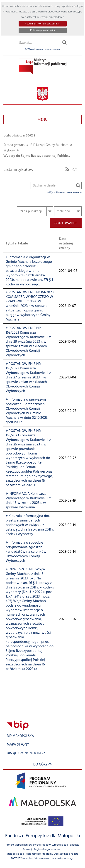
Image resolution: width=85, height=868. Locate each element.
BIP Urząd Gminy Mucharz (49, 145)
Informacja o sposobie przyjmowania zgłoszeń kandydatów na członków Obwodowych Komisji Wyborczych (26, 552)
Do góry (42, 765)
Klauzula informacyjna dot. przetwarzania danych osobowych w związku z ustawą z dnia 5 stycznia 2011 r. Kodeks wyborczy (30, 525)
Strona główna (14, 145)
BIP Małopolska (20, 736)
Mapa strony (18, 745)
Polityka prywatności (42, 30)
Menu (42, 120)
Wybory (9, 151)
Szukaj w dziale (31, 69)
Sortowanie (66, 223)
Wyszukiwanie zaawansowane (43, 49)
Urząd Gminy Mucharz (26, 753)
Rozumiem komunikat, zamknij (43, 24)
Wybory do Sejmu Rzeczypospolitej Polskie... (37, 156)
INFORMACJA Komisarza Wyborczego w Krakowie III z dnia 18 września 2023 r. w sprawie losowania (28, 501)
